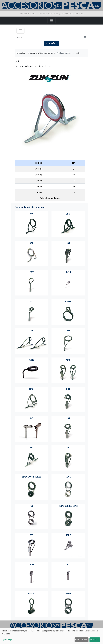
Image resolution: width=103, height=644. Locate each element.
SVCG (68, 477)
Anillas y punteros (65, 53)
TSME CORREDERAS (68, 506)
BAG (32, 214)
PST (68, 389)
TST (32, 535)
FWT (32, 272)
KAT (31, 301)
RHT (32, 418)
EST (68, 243)
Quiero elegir (7, 640)
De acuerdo (95, 640)
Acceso (51, 43)
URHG (68, 535)
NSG (31, 389)
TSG (32, 506)
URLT (68, 564)
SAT (68, 418)
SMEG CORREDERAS (32, 477)
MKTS (32, 360)
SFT (68, 448)
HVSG (68, 272)
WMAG (68, 594)
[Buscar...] (49, 37)
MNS (68, 360)
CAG (32, 243)
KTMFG (68, 301)
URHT (32, 564)
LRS (32, 331)
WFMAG (31, 594)
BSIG (68, 214)
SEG (32, 448)
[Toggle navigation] (20, 31)
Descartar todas (81, 640)
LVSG (68, 331)
